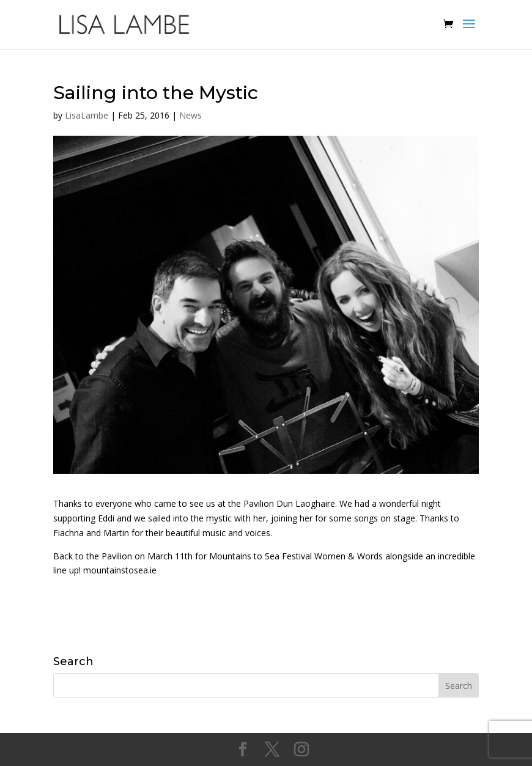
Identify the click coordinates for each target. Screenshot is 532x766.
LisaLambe (87, 115)
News (190, 115)
